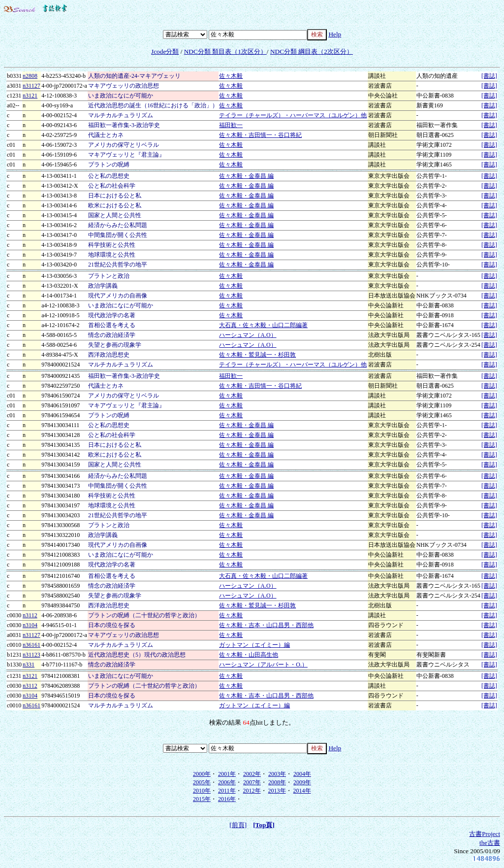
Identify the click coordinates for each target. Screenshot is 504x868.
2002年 (252, 774)
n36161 (31, 645)
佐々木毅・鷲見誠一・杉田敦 (257, 355)
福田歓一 (231, 125)
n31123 (31, 655)
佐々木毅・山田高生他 (249, 655)
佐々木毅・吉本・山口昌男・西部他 (266, 625)
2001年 (227, 774)
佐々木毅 (231, 76)
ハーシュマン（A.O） (248, 335)
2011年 (227, 791)
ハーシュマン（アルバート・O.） (263, 665)
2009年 (302, 782)
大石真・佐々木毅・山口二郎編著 (263, 325)
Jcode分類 (165, 51)
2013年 (277, 791)
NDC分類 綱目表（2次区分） (312, 51)
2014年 (302, 791)
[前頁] (238, 825)
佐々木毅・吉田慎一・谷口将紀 (260, 135)
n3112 (30, 615)
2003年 (277, 774)
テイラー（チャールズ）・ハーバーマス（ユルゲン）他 (293, 115)
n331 (29, 665)
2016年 (227, 799)
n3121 (30, 96)
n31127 (31, 86)
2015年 (202, 799)
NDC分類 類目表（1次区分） (225, 51)
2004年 (302, 774)
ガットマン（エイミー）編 (254, 645)
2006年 (227, 782)
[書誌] (489, 76)
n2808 (30, 76)
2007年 (252, 782)
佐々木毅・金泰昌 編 (246, 176)
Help (335, 34)
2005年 (202, 782)
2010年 (202, 791)
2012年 (252, 791)
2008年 (277, 782)
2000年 (202, 774)
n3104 (30, 625)
